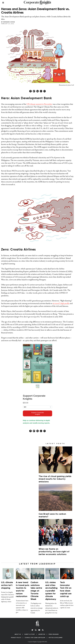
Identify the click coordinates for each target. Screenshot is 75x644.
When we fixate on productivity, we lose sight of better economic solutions (53, 549)
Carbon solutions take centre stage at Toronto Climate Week (36, 588)
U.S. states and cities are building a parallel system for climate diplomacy (51, 588)
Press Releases (54, 632)
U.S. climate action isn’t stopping (7, 583)
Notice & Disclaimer (56, 635)
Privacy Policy (16, 635)
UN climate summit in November (39, 104)
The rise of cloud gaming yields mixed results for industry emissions (54, 477)
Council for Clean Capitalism (35, 635)
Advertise (42, 632)
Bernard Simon (9, 22)
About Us (18, 632)
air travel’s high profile (61, 303)
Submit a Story (30, 632)
